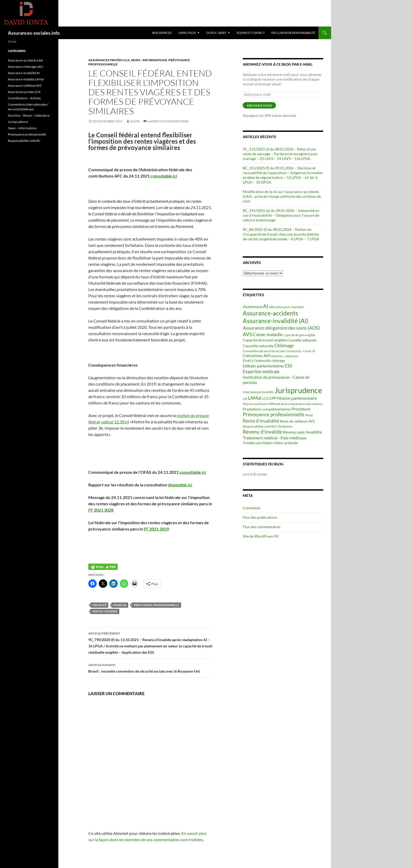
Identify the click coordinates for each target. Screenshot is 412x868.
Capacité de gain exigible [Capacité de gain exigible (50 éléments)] (299, 335)
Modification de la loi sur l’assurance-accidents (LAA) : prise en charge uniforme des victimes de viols (282, 196)
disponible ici (180, 485)
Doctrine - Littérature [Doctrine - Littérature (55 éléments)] (285, 356)
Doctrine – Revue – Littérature (29, 115)
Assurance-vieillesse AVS (25, 85)
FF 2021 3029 (156, 529)
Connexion (252, 508)
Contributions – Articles (24, 98)
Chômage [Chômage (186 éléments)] (284, 345)
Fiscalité (100, 605)
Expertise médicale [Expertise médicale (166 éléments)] (261, 371)
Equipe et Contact (251, 33)
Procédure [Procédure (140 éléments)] (301, 409)
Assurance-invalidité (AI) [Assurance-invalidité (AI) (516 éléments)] (276, 321)
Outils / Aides (216, 33)
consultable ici (164, 176)
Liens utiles (187, 33)
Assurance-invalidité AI (24, 73)
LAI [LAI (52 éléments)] (245, 399)
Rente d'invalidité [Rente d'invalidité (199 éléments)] (261, 421)
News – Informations (22, 128)
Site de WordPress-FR (261, 536)
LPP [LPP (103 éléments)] (273, 398)
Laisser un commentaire (168, 121)
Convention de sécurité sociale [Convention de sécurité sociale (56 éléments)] (264, 351)
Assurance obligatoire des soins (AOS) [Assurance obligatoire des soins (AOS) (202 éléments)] (281, 328)
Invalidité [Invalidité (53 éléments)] (268, 392)
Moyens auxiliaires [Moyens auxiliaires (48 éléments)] (255, 404)
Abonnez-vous (259, 105)
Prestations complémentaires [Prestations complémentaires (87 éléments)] (267, 409)
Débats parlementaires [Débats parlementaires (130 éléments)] (263, 366)
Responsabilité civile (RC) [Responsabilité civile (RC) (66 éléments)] (260, 426)
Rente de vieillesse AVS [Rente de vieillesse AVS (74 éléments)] (297, 421)
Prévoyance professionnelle (156, 605)
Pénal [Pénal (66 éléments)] (309, 415)
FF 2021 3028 (101, 510)
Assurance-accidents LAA (25, 60)
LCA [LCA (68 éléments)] (265, 399)
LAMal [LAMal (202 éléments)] (255, 398)
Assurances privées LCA (109, 60)
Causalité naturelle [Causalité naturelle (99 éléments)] (258, 346)
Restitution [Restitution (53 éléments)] (285, 426)
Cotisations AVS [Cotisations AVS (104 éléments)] (257, 356)
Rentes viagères (105, 611)
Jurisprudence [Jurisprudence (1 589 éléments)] (298, 390)
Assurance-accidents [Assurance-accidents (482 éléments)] (271, 313)
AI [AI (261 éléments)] (266, 306)
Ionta (135, 121)
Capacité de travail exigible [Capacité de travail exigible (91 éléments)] (265, 340)
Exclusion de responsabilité (293, 33)
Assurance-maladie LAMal (26, 79)
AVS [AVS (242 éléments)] (247, 334)
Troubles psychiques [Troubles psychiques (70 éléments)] (258, 443)
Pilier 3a (120, 605)
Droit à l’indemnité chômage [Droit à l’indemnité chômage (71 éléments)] (264, 361)
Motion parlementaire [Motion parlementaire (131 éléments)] (297, 398)
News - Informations (149, 60)
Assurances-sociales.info (34, 33)
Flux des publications (260, 517)
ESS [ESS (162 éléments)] (289, 366)
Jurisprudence (18, 122)
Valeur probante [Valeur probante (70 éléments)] (286, 443)
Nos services (162, 33)
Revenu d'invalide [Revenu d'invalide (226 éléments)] (262, 432)
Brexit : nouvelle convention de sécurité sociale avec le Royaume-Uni (151, 668)
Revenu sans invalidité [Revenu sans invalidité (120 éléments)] (302, 432)
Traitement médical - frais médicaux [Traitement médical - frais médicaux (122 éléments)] (275, 438)
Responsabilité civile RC (24, 141)
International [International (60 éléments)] (252, 392)
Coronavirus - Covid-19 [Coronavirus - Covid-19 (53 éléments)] (300, 351)
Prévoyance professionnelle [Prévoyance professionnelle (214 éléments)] (274, 414)
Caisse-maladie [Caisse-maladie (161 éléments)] (268, 334)
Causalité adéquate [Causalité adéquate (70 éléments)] (302, 340)
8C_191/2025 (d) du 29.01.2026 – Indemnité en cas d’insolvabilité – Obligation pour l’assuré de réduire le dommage (281, 215)
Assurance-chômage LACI (26, 67)
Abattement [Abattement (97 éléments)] (253, 307)
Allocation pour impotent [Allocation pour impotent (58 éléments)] (286, 307)
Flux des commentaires (262, 527)
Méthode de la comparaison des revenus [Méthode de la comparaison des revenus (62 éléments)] (295, 404)
